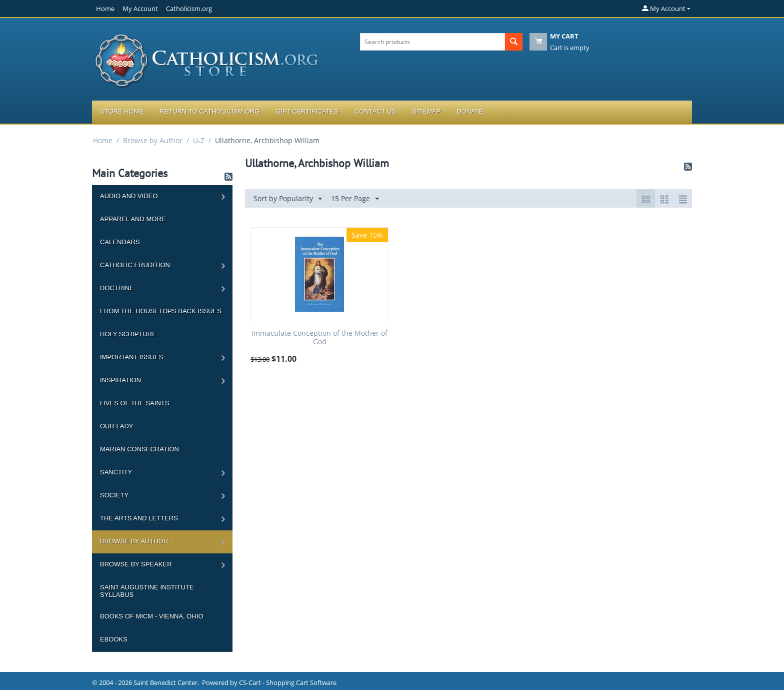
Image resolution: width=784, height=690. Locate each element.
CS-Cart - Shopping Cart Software (288, 682)
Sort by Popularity (288, 199)
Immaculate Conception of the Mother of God (319, 338)
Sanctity (116, 472)
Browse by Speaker (136, 564)
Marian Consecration (139, 449)
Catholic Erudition (135, 265)
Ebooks (114, 639)
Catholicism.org (189, 9)
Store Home (122, 111)
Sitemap (426, 111)
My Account (140, 9)
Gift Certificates (307, 111)
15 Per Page (355, 199)
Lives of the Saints (134, 403)
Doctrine (117, 288)
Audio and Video (129, 196)
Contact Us (375, 111)
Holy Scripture (128, 334)
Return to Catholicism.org (209, 111)
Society (114, 495)
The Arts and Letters (139, 518)
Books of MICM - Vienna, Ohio (152, 616)
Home (105, 9)
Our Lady (116, 426)
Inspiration (120, 380)
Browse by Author (153, 140)
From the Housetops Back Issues (161, 311)
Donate (470, 111)
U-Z (199, 140)
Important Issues (131, 357)
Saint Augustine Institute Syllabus (147, 591)
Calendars (120, 242)
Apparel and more (133, 219)
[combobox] (432, 42)
